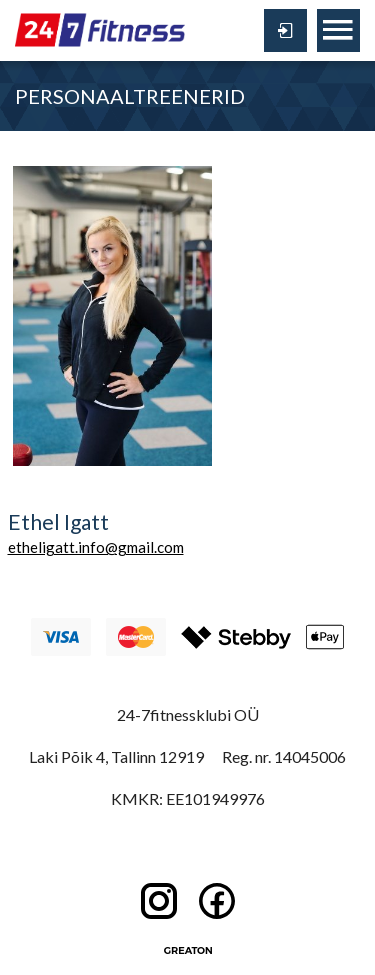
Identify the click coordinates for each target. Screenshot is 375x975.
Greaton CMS (188, 950)
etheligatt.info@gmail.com (96, 547)
